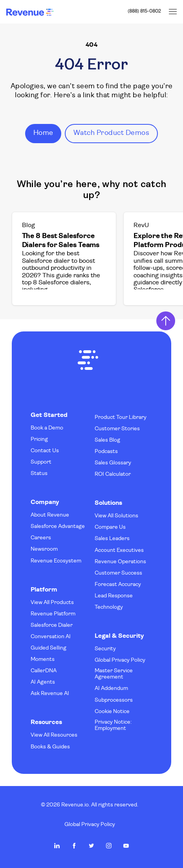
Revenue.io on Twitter (91, 846)
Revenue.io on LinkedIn (57, 846)
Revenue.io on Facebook (74, 846)
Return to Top (166, 321)
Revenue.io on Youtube (126, 846)
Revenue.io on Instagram (109, 846)
